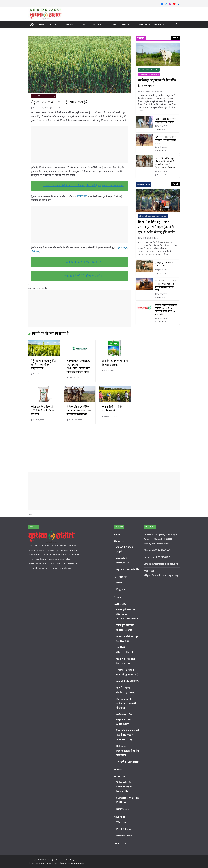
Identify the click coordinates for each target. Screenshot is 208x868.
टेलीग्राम (35, 251)
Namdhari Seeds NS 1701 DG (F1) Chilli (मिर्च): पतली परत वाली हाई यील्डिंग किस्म (78, 366)
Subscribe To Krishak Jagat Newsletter (124, 787)
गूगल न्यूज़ (122, 247)
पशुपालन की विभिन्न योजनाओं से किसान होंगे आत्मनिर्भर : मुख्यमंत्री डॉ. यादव (166, 140)
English (121, 589)
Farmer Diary (124, 836)
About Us (53, 24)
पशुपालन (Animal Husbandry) (149, 75)
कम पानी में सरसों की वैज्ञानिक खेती (112, 408)
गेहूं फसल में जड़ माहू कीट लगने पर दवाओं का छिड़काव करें (43, 364)
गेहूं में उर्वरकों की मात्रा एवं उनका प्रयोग (83, 262)
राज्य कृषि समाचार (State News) (149, 70)
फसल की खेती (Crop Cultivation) (44, 96)
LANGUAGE (70, 24)
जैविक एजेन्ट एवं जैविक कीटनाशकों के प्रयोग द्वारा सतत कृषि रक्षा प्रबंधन (79, 410)
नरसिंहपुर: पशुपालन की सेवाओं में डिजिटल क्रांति (157, 83)
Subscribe (125, 24)
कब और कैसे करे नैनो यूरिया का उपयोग (83, 275)
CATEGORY (98, 24)
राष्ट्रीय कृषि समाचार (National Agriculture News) (127, 614)
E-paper (85, 24)
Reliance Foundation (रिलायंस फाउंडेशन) (128, 751)
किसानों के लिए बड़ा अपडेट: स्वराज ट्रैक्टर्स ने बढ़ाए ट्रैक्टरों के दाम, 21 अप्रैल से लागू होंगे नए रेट (157, 227)
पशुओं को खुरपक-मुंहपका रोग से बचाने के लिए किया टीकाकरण (165, 121)
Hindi (120, 583)
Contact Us (160, 24)
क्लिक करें (82, 196)
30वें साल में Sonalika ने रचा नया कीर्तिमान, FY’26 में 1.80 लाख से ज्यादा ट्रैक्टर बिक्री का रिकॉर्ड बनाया (166, 285)
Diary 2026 (123, 809)
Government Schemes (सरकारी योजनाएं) (126, 704)
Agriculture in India (128, 569)
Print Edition (124, 829)
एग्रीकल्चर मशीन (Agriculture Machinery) (153, 216)
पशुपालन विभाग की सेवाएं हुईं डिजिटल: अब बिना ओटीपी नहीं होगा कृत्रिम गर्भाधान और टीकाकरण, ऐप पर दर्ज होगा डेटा (165, 163)
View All (175, 38)
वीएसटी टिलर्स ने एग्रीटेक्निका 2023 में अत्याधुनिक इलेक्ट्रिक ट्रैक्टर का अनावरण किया (83, 186)
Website (121, 822)
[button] (59, 25)
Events (113, 24)
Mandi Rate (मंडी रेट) (128, 681)
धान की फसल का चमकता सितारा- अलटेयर (115, 362)
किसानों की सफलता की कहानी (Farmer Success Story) (128, 735)
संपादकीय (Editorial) (128, 762)
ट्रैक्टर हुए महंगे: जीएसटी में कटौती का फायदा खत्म (166, 264)
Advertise (142, 24)
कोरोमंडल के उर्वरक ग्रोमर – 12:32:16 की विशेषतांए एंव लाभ (43, 410)
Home (42, 24)
